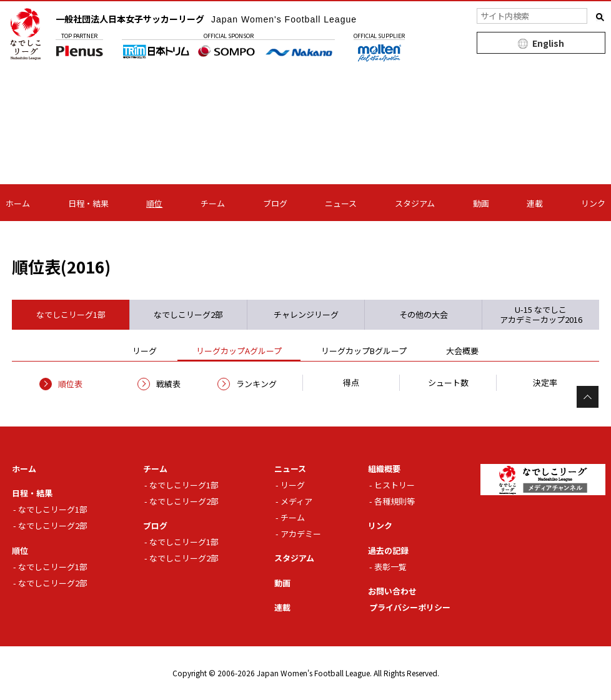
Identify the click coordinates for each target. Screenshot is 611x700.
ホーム (18, 203)
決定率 (545, 382)
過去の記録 (388, 550)
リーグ (293, 485)
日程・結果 (88, 203)
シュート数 (448, 382)
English (548, 43)
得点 (351, 382)
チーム (213, 203)
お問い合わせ (392, 591)
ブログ (275, 203)
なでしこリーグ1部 (53, 509)
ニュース (341, 203)
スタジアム (415, 203)
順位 (154, 203)
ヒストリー (395, 485)
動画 (481, 203)
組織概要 (384, 469)
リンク (593, 203)
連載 (535, 203)
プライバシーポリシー (410, 607)
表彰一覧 (390, 567)
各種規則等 (395, 501)
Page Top (588, 397)
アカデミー (301, 534)
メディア (296, 501)
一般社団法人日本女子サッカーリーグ (206, 19)
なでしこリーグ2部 (53, 525)
